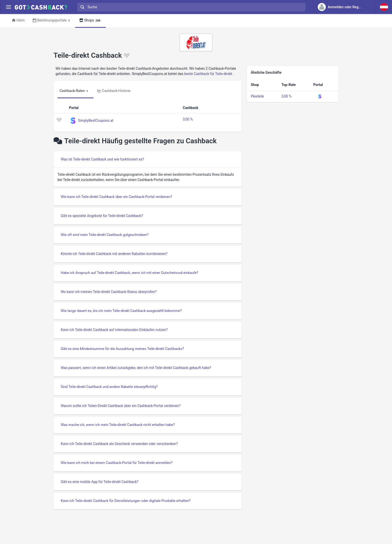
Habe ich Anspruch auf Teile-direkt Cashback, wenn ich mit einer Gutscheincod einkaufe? (129, 273)
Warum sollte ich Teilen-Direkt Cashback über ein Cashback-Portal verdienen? (121, 406)
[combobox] (190, 7)
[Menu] (8, 7)
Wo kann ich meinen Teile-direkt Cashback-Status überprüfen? (109, 292)
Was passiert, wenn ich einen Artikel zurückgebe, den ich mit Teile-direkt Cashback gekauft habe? (136, 368)
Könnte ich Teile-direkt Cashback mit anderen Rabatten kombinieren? (114, 254)
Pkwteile (257, 96)
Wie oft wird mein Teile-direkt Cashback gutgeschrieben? (105, 235)
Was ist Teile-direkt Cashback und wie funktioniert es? (102, 159)
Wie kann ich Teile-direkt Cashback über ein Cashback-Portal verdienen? (116, 197)
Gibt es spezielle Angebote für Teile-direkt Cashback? (102, 216)
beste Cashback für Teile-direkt (208, 74)
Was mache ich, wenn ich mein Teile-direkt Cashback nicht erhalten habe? (118, 425)
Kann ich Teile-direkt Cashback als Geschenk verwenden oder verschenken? (119, 444)
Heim (18, 20)
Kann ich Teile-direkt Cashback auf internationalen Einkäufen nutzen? (114, 330)
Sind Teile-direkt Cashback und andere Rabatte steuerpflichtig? (109, 387)
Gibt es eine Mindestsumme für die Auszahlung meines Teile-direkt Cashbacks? (122, 349)
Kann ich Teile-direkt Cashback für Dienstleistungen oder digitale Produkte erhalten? (126, 501)
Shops (90, 21)
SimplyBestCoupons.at (96, 120)
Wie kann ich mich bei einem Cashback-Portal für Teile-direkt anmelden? (117, 463)
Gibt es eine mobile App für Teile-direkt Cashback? (100, 482)
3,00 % (188, 119)
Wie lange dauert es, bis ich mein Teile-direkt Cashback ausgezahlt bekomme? (121, 311)
